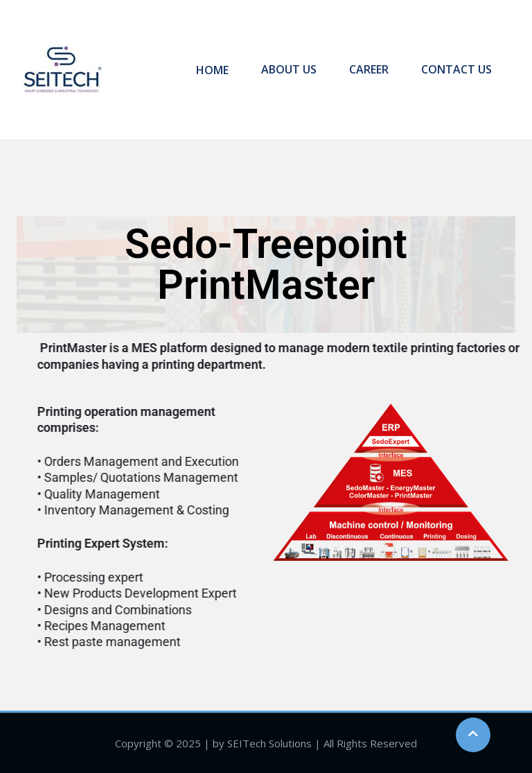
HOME (218, 69)
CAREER (370, 69)
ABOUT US (292, 69)
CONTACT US (456, 69)
